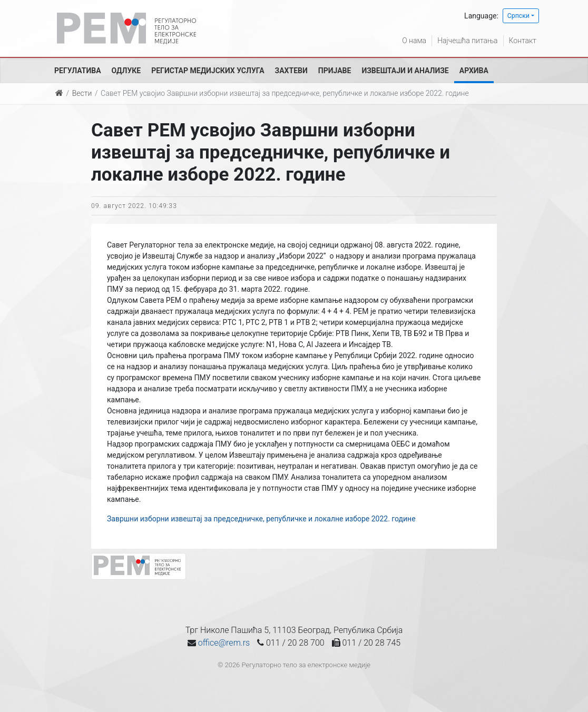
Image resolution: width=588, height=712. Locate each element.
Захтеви (291, 71)
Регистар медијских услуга (208, 71)
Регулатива (78, 71)
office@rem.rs (224, 643)
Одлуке (126, 71)
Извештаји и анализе (405, 71)
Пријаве (335, 71)
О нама (414, 41)
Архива (474, 71)
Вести (82, 93)
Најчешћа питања (467, 41)
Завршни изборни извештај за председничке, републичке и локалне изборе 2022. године (261, 519)
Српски (518, 16)
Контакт (523, 41)
